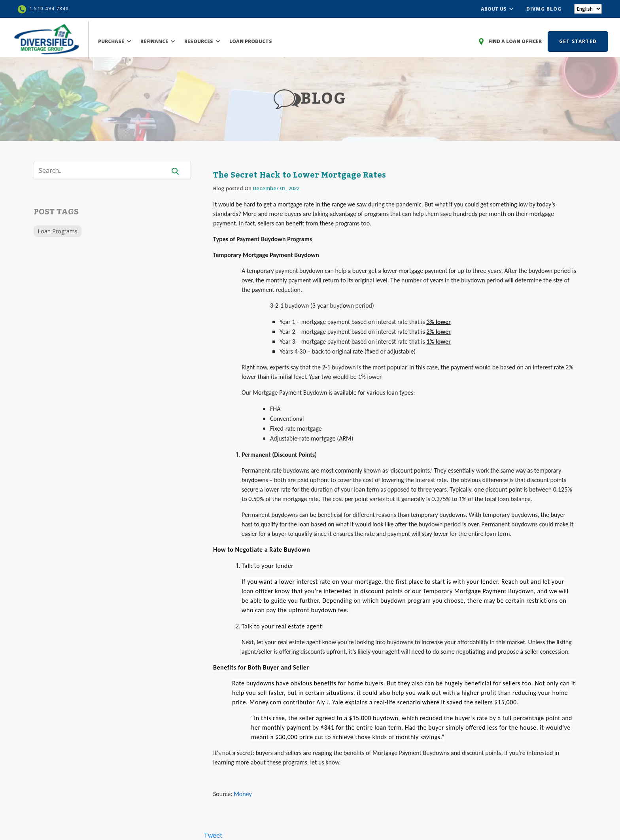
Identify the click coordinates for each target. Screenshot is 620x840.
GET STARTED (578, 41)
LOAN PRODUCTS (251, 41)
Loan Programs (58, 231)
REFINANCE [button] (158, 41)
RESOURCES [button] (202, 41)
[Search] (105, 170)
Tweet (213, 835)
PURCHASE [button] (115, 41)
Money (243, 794)
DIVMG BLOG (544, 9)
